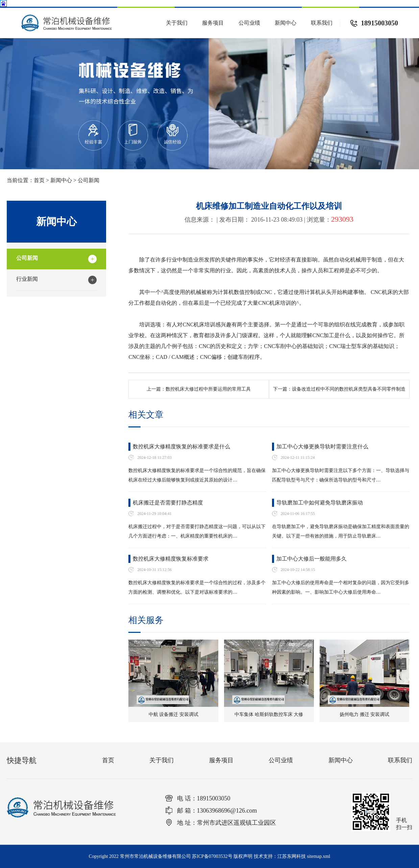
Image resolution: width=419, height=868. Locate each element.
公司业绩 (249, 23)
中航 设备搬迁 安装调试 (174, 714)
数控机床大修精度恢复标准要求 (171, 559)
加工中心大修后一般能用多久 (312, 559)
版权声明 (243, 856)
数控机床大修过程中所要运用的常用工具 (208, 389)
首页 (39, 180)
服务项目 (213, 23)
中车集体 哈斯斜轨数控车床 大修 (269, 714)
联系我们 (322, 23)
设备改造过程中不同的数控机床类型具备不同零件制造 (349, 389)
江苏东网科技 (292, 856)
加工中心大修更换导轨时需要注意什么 (322, 447)
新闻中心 (286, 23)
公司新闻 (89, 180)
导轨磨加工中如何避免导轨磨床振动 (320, 503)
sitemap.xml (318, 856)
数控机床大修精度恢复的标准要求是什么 (181, 447)
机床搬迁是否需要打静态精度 (168, 503)
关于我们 (177, 23)
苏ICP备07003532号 (212, 856)
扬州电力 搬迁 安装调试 (364, 714)
